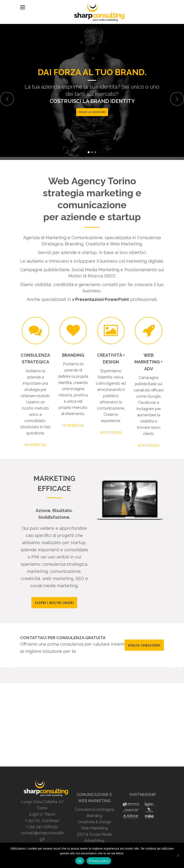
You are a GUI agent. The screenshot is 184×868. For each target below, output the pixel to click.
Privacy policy (99, 861)
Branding (94, 816)
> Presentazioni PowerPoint (101, 299)
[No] (178, 855)
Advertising (94, 841)
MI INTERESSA (35, 445)
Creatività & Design (94, 822)
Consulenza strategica (94, 809)
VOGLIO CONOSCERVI (144, 645)
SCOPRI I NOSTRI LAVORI (54, 603)
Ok (80, 861)
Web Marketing (94, 828)
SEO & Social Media (94, 834)
